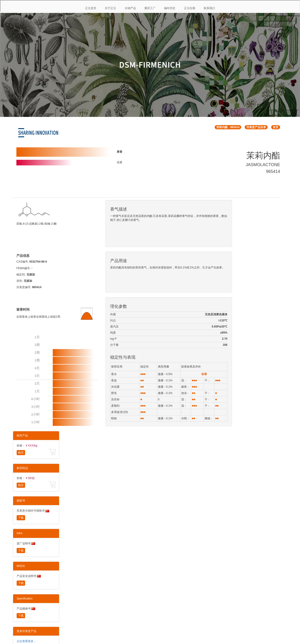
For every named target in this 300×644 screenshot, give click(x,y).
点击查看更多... (26, 641)
